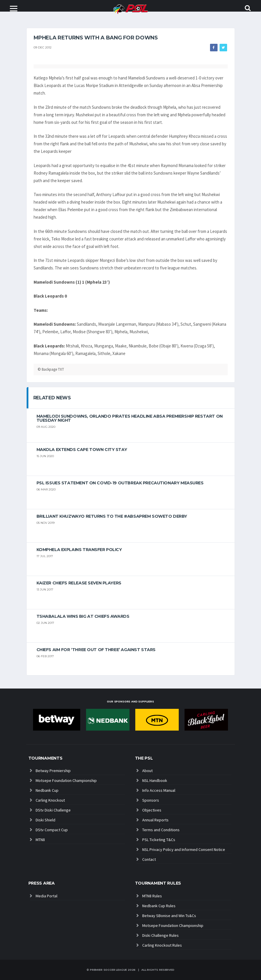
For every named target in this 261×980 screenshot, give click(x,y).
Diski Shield (45, 820)
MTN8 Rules (152, 896)
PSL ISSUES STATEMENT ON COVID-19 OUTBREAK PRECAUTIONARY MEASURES (120, 483)
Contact (149, 859)
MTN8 (40, 840)
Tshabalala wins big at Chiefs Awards (83, 616)
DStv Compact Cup (52, 830)
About (147, 771)
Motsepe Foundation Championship (66, 780)
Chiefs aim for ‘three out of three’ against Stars (96, 650)
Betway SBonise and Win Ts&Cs (169, 916)
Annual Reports (155, 820)
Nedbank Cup (47, 790)
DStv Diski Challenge (53, 810)
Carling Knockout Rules (162, 945)
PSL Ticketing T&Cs (159, 840)
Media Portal (46, 896)
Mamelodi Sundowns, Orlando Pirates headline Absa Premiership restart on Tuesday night (130, 418)
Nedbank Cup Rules (159, 906)
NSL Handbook (155, 780)
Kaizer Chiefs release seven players (79, 583)
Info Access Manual (159, 790)
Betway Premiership (53, 771)
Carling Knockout (50, 800)
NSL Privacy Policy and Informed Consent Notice (184, 849)
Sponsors (151, 800)
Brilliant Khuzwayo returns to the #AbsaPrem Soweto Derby (112, 516)
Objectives (152, 810)
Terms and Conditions (161, 830)
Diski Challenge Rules (160, 935)
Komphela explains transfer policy (79, 550)
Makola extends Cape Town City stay (82, 450)
